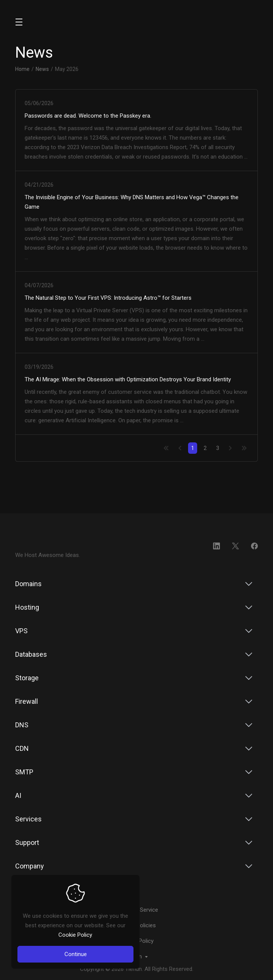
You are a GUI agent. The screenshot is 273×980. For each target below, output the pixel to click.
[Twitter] (235, 546)
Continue (76, 954)
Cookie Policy (75, 935)
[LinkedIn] (217, 546)
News (42, 69)
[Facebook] (254, 546)
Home (22, 69)
